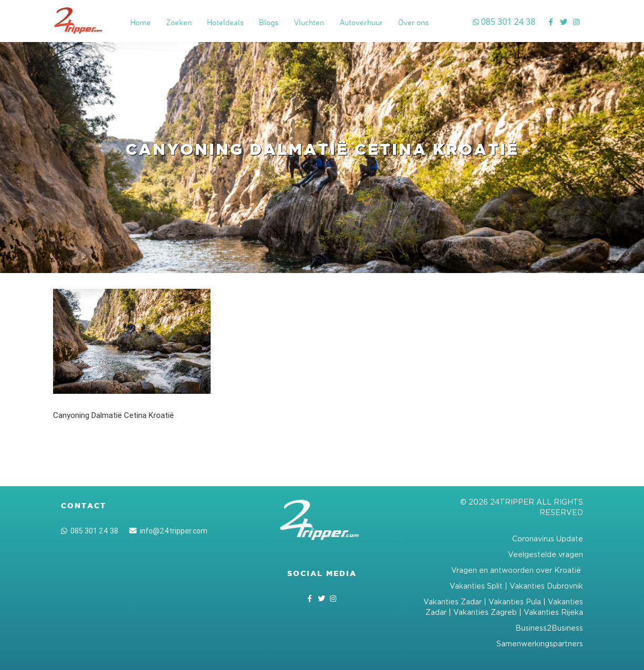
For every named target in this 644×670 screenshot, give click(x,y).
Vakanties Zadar (453, 601)
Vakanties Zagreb (485, 612)
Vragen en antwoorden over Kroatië (517, 570)
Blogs (269, 22)
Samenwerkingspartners (540, 643)
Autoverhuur (361, 22)
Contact (84, 506)
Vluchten (309, 22)
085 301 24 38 (90, 531)
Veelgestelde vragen (546, 554)
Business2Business (549, 628)
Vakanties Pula (515, 601)
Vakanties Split (476, 586)
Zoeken (179, 22)
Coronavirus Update (548, 538)
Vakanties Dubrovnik (546, 586)
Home (141, 22)
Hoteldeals (225, 22)
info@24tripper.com (168, 531)
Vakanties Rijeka (553, 612)
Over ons (413, 22)
